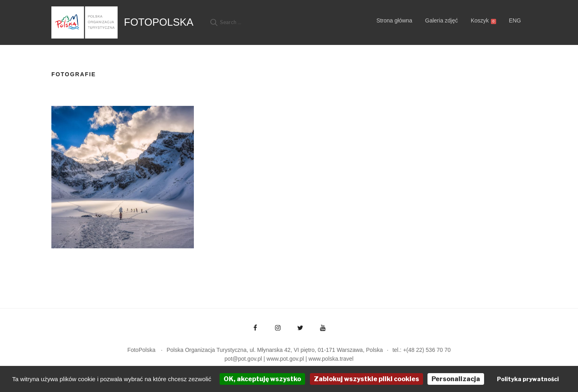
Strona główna (395, 20)
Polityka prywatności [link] (528, 379)
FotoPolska (159, 22)
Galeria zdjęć (442, 20)
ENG (515, 20)
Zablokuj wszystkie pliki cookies (366, 379)
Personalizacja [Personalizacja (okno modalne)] (456, 379)
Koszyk (483, 21)
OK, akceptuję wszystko (262, 379)
